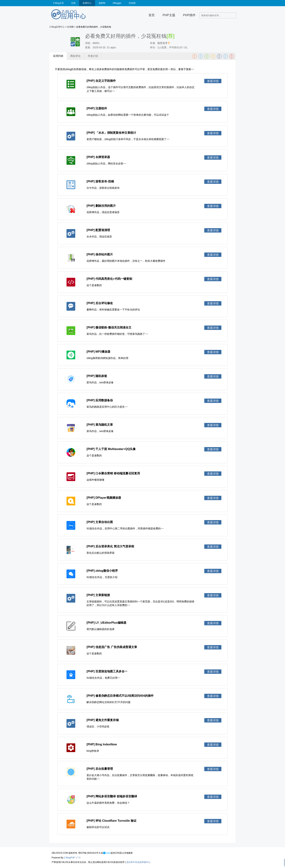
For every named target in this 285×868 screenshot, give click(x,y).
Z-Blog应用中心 (57, 27)
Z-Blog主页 (58, 3)
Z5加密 (132, 3)
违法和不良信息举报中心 (138, 862)
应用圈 (70, 27)
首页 (152, 15)
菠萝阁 (102, 3)
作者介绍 (93, 56)
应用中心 (87, 3)
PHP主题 (169, 15)
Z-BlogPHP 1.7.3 (72, 858)
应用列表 (58, 56)
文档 (73, 3)
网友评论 (75, 56)
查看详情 (213, 81)
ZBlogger (117, 3)
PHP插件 (189, 15)
